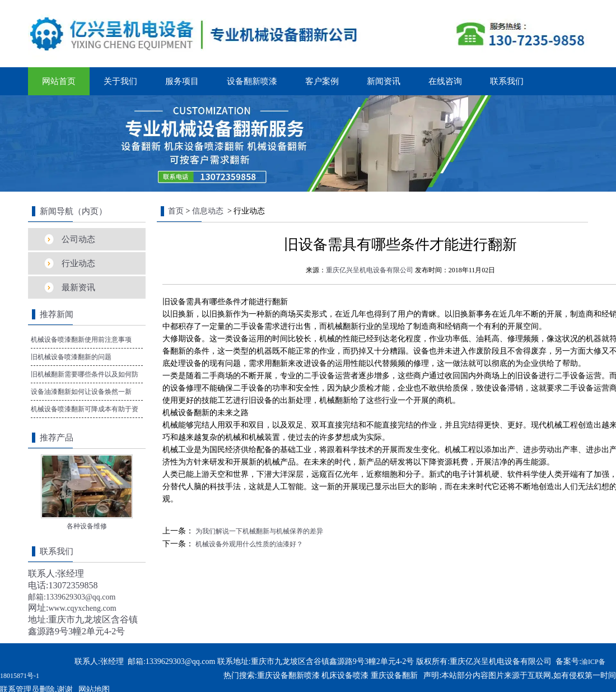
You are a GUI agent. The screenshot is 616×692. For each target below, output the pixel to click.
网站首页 (59, 81)
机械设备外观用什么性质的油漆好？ (248, 544)
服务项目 (182, 81)
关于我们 (120, 81)
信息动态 (208, 211)
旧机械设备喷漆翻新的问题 (71, 357)
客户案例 (322, 81)
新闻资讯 (384, 81)
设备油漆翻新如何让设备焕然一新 (81, 392)
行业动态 (78, 263)
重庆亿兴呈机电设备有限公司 (370, 270)
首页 (176, 211)
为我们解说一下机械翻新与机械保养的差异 (258, 531)
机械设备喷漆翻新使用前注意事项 (81, 340)
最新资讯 (78, 287)
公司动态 (78, 239)
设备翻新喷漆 (252, 81)
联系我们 (507, 81)
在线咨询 (445, 81)
